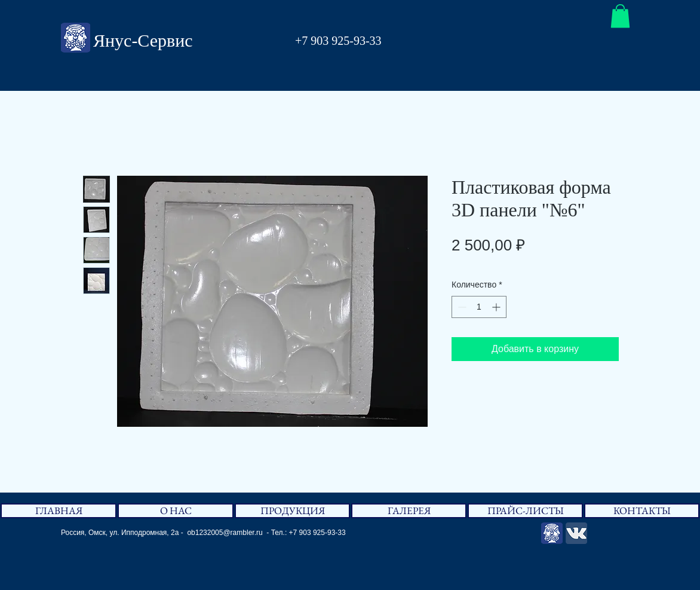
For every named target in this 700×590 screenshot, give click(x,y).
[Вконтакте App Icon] (576, 533)
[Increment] (497, 307)
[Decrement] (461, 307)
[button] (620, 16)
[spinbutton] (479, 307)
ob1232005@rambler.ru (225, 533)
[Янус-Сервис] (552, 533)
